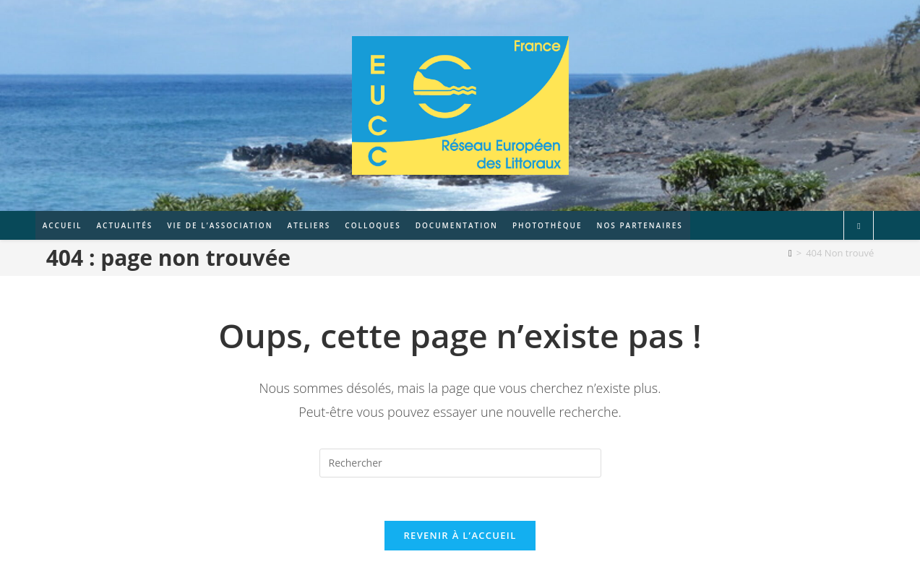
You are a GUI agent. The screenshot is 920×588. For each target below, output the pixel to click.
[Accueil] (790, 253)
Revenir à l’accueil (460, 536)
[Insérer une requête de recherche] (460, 463)
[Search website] (859, 226)
